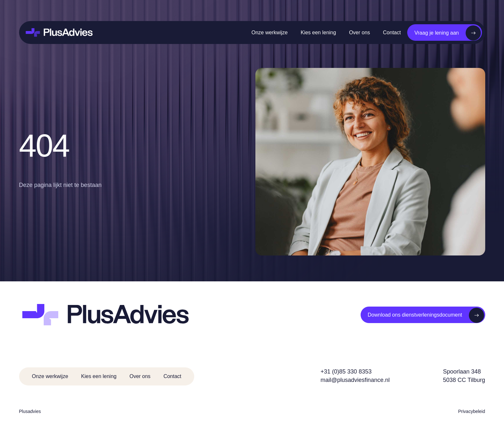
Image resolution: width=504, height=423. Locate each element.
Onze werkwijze (270, 33)
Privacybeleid (471, 411)
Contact (392, 33)
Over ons (359, 33)
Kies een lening (318, 33)
